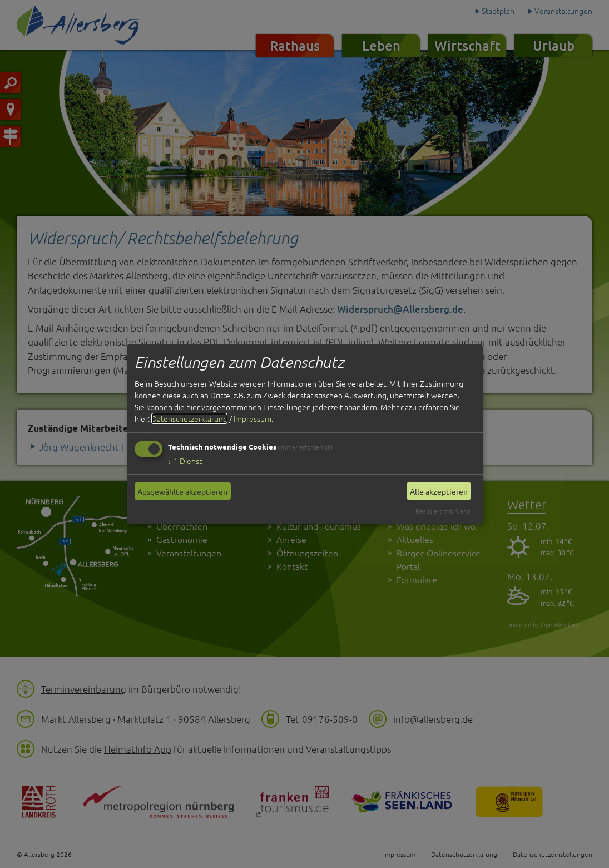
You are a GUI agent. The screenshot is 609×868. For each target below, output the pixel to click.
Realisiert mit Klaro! (443, 511)
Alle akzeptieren (439, 491)
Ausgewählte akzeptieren (182, 491)
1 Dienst (185, 461)
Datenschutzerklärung (189, 418)
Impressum (252, 418)
